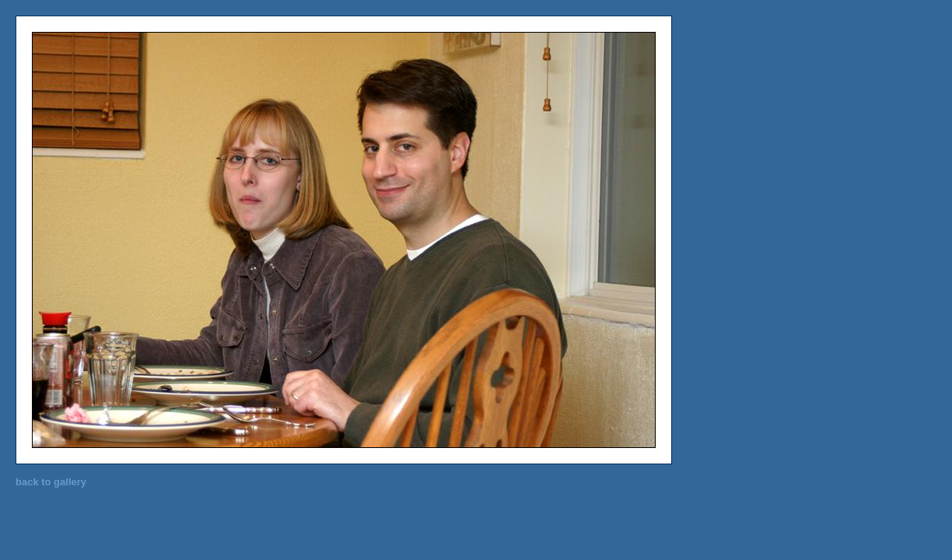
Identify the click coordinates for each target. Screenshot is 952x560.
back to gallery (51, 482)
